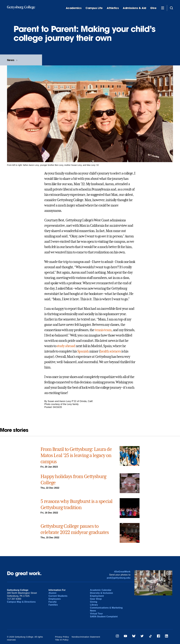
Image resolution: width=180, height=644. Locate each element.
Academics (74, 8)
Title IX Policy (109, 637)
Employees (55, 599)
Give (153, 8)
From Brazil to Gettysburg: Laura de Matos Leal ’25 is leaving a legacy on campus (76, 455)
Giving (94, 602)
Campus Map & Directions (21, 602)
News (11, 60)
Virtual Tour (96, 614)
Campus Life (94, 8)
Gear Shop (96, 599)
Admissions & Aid (134, 8)
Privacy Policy (62, 637)
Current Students (58, 596)
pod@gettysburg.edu (119, 578)
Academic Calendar (101, 590)
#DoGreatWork (122, 572)
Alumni (52, 593)
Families (53, 605)
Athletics (113, 8)
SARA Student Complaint (104, 617)
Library (94, 605)
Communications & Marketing (106, 608)
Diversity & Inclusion (101, 593)
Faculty (53, 602)
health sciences (110, 351)
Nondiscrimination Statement (86, 637)
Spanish (83, 351)
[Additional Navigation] (163, 8)
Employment (97, 596)
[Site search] (171, 8)
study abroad (66, 346)
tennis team (103, 330)
